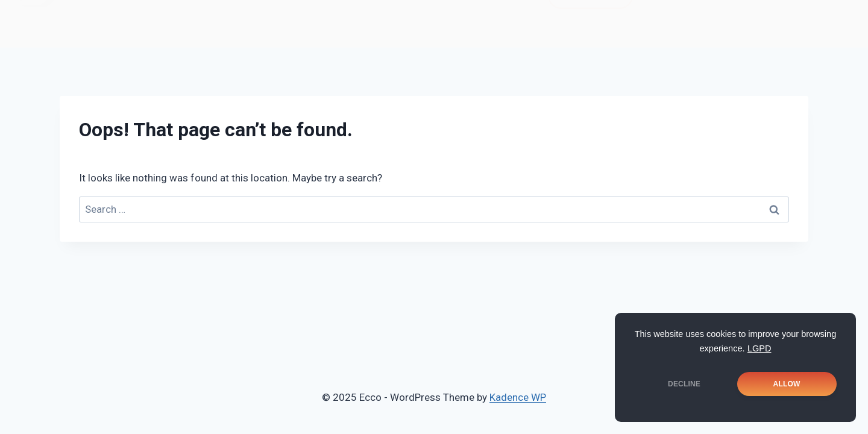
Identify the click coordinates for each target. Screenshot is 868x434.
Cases (443, 19)
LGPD (759, 348)
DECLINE (684, 384)
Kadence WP (518, 397)
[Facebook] (697, 18)
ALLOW (787, 384)
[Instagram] (735, 18)
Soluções (286, 19)
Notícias (205, 19)
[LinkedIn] (772, 18)
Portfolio (369, 19)
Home (133, 19)
